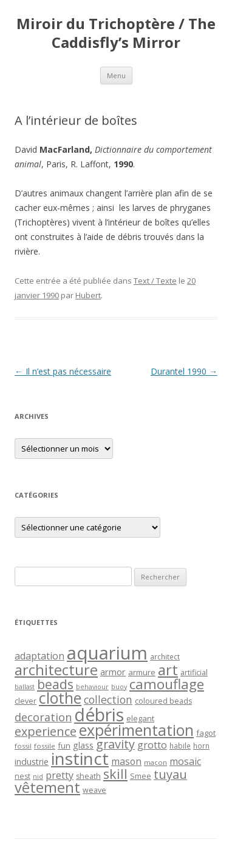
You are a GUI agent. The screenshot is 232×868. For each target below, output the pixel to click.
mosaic (185, 761)
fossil (23, 746)
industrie (32, 762)
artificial (194, 673)
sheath (88, 776)
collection (108, 699)
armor (113, 672)
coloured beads (163, 701)
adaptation (39, 656)
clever (26, 701)
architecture (56, 670)
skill (115, 774)
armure (142, 672)
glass (83, 745)
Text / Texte (155, 281)
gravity (115, 744)
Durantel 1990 (184, 371)
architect (165, 656)
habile (180, 746)
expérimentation (136, 730)
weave (94, 790)
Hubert (88, 295)
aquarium (107, 653)
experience (46, 731)
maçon (155, 762)
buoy (119, 687)
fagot (206, 733)
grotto (152, 745)
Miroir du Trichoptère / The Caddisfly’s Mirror (116, 33)
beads (55, 684)
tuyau (170, 774)
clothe (60, 698)
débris (99, 715)
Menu (116, 75)
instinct (80, 758)
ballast (25, 687)
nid (38, 776)
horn (201, 746)
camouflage (167, 684)
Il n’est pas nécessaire (63, 371)
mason (126, 761)
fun (64, 746)
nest (22, 776)
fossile (45, 746)
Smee (141, 776)
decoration (43, 717)
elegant (140, 718)
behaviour (92, 687)
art (168, 669)
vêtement (47, 787)
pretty (60, 775)
